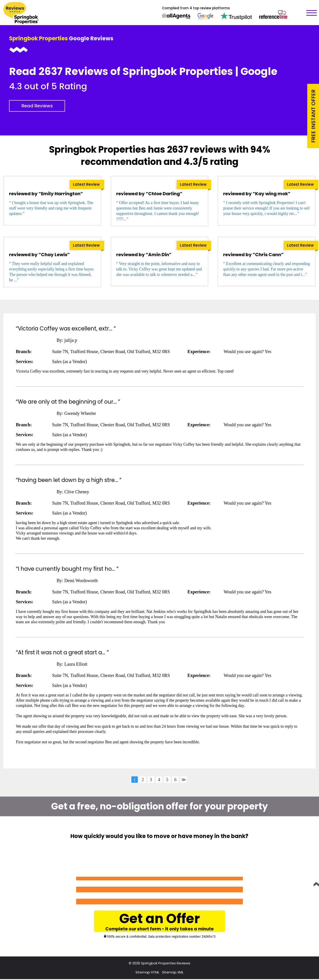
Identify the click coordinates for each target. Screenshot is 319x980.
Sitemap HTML (147, 973)
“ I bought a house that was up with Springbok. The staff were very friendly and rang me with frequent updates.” (51, 208)
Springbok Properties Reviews (166, 964)
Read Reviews (37, 106)
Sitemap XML (173, 973)
